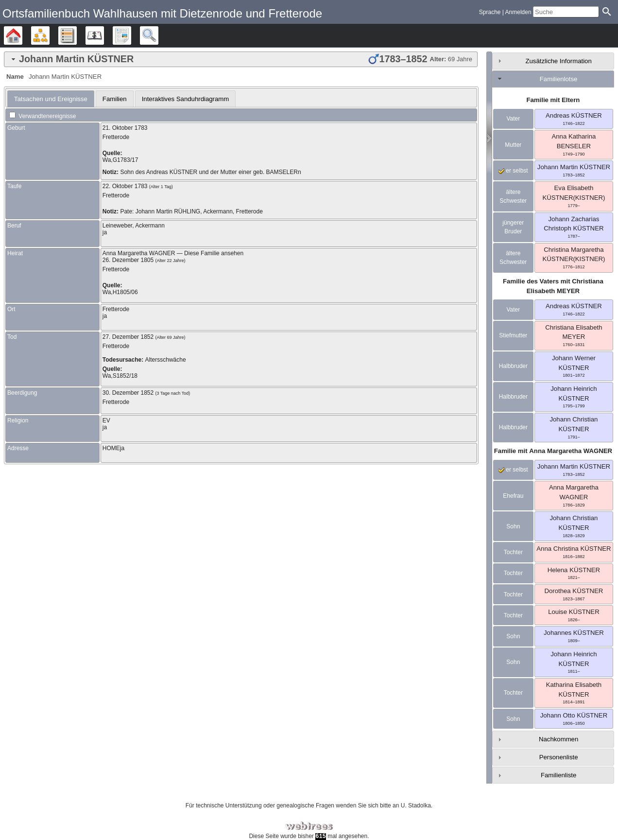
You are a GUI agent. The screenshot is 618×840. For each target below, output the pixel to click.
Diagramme (49, 35)
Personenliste (559, 757)
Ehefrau (513, 496)
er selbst (513, 171)
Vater (513, 119)
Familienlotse (559, 79)
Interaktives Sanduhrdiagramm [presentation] (186, 99)
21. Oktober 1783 (125, 128)
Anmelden (518, 12)
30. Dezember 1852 (128, 393)
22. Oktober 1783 (125, 186)
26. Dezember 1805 (128, 260)
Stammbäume (22, 35)
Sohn (513, 526)
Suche (158, 35)
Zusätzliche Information (558, 61)
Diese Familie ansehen (214, 253)
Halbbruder (513, 366)
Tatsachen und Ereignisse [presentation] (51, 99)
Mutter (513, 145)
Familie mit (553, 451)
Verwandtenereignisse (43, 116)
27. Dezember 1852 (128, 337)
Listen (77, 35)
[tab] (241, 59)
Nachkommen (558, 739)
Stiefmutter (513, 335)
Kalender (104, 35)
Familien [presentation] (115, 99)
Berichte (131, 35)
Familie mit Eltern (553, 100)
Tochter (513, 552)
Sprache (490, 12)
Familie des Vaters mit (553, 286)
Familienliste (558, 775)
